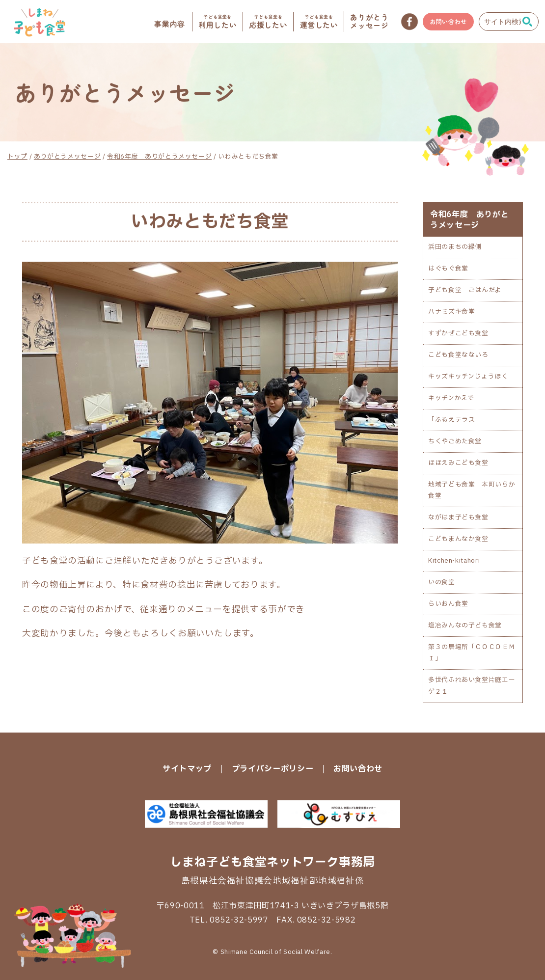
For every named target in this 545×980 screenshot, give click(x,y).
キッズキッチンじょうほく (468, 377)
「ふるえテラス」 (455, 420)
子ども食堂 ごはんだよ (465, 290)
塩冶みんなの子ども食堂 (465, 626)
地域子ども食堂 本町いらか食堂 (472, 490)
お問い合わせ (448, 22)
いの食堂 (442, 582)
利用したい (218, 22)
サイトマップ (187, 769)
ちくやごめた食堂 (455, 441)
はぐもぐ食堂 (448, 269)
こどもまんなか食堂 (458, 539)
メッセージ (369, 21)
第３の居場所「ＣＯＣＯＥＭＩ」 (472, 653)
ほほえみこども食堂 (458, 463)
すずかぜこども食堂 (458, 333)
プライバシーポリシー (272, 769)
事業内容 (169, 24)
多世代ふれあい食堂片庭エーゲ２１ (472, 686)
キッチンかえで (451, 398)
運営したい (319, 22)
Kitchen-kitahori (454, 561)
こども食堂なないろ (458, 355)
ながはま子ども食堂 (458, 517)
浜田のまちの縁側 (455, 247)
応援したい (268, 22)
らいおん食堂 (448, 604)
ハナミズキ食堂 (451, 312)
